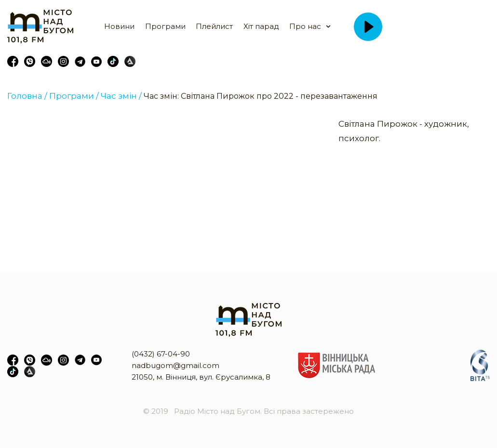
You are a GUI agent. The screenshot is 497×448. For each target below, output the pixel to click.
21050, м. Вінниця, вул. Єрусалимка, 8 (201, 377)
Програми (165, 26)
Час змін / (121, 96)
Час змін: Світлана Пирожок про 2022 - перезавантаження (261, 96)
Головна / (27, 96)
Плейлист (214, 26)
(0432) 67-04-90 (161, 354)
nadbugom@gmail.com (175, 365)
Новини (119, 26)
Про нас (305, 26)
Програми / (74, 96)
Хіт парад (261, 26)
